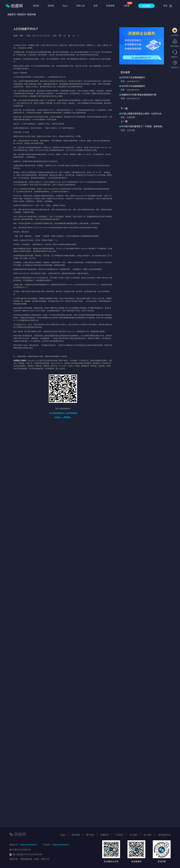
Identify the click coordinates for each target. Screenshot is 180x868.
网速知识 (105, 835)
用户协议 (90, 835)
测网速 (36, 6)
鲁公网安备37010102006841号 (26, 854)
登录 (165, 6)
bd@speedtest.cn (28, 844)
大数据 (126, 6)
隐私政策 (76, 835)
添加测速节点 (164, 835)
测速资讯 (12, 14)
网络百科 (22, 14)
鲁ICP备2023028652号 (20, 850)
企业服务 (146, 6)
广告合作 (119, 835)
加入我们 (148, 835)
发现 (96, 6)
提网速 (51, 6)
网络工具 (80, 6)
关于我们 (133, 835)
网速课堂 (110, 6)
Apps (65, 6)
